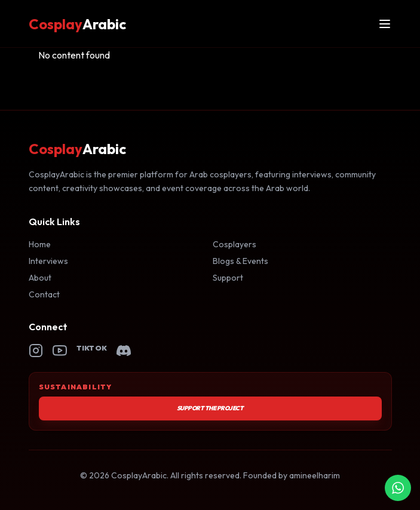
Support (228, 278)
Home (40, 244)
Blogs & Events (240, 261)
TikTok (92, 348)
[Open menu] (385, 24)
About (40, 278)
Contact (44, 294)
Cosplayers (234, 244)
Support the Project (210, 408)
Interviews (48, 261)
